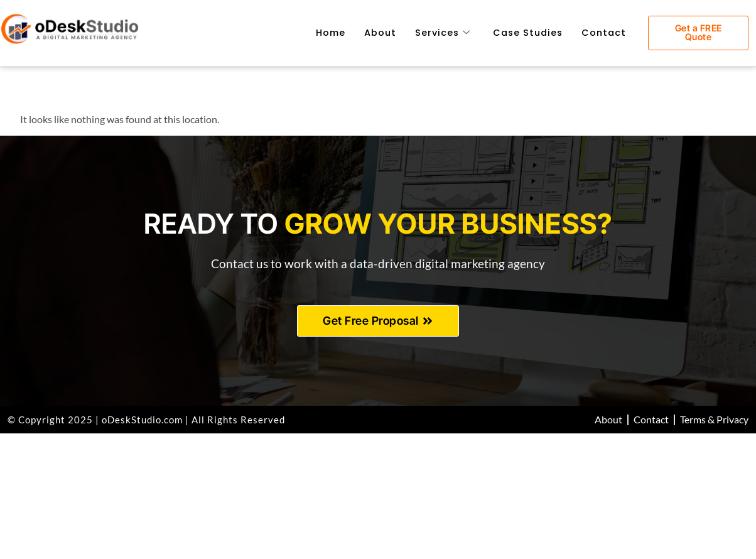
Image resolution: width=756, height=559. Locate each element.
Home (331, 33)
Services (443, 33)
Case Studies (528, 33)
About (380, 33)
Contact (604, 33)
